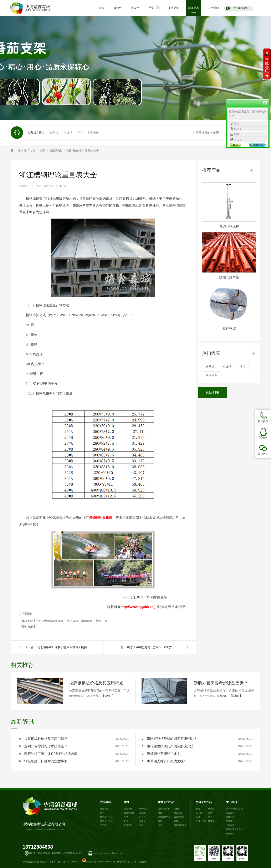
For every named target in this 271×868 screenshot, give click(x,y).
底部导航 (106, 802)
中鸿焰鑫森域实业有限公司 (51, 814)
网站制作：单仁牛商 (127, 862)
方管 (210, 817)
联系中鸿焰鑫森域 (234, 829)
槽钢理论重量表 (101, 518)
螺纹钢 (211, 821)
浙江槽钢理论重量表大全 (83, 151)
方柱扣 (177, 809)
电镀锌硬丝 (129, 813)
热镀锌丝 (128, 809)
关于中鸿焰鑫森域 (234, 809)
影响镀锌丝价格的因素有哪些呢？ (172, 739)
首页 (42, 151)
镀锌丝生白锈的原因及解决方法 (170, 746)
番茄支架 (128, 825)
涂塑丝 (142, 821)
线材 (102, 813)
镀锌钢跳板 (179, 817)
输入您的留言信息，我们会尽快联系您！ (248, 114)
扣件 (160, 825)
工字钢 (199, 813)
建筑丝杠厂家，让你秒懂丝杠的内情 (51, 754)
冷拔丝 (68, 133)
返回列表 (213, 392)
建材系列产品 (106, 817)
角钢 (198, 817)
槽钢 (198, 809)
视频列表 (230, 817)
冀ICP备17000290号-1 (68, 862)
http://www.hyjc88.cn (137, 607)
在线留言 (230, 834)
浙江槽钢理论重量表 (51, 621)
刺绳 (141, 825)
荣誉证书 (230, 821)
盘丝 (126, 821)
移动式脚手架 (180, 825)
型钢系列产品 (106, 821)
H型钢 (211, 809)
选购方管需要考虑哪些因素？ (221, 683)
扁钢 (210, 813)
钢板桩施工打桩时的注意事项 (46, 761)
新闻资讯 (56, 151)
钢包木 (161, 813)
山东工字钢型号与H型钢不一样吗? (149, 647)
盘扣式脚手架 (229, 277)
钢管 (160, 821)
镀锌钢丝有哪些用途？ (164, 754)
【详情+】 (108, 696)
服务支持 (230, 813)
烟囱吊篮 (178, 813)
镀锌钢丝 (94, 133)
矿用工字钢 (201, 821)
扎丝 (126, 817)
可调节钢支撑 (229, 226)
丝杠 (80, 133)
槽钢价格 (87, 621)
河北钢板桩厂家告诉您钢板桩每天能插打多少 (65, 647)
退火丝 (142, 817)
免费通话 (258, 145)
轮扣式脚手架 (164, 809)
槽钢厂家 (102, 621)
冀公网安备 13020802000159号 (99, 862)
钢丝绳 (54, 133)
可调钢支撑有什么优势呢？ (167, 761)
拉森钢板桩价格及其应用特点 (96, 683)
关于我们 (104, 825)
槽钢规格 (73, 621)
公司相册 (230, 825)
